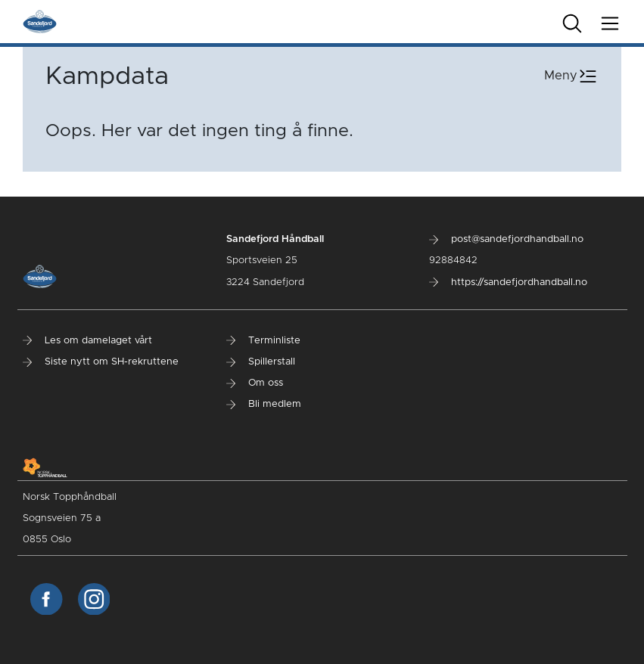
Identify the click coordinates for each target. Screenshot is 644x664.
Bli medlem (264, 404)
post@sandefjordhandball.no (506, 239)
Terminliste (263, 341)
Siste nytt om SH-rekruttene (101, 362)
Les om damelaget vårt (87, 341)
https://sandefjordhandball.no (508, 282)
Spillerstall (261, 362)
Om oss (255, 383)
